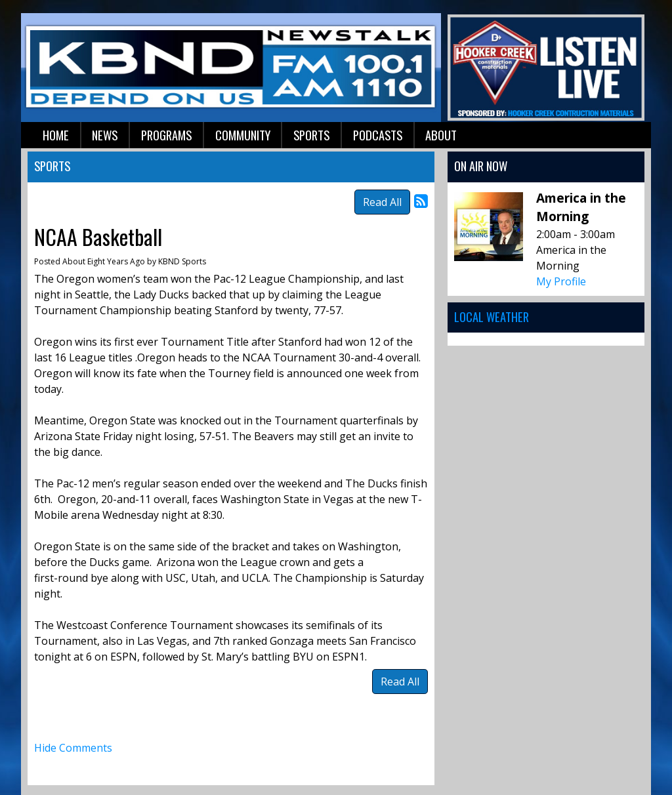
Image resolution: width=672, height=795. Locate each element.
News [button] (105, 135)
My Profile (561, 281)
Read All (382, 202)
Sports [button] (311, 135)
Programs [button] (166, 135)
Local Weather (492, 316)
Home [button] (56, 135)
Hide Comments (73, 748)
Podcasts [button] (378, 135)
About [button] (441, 135)
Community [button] (243, 135)
